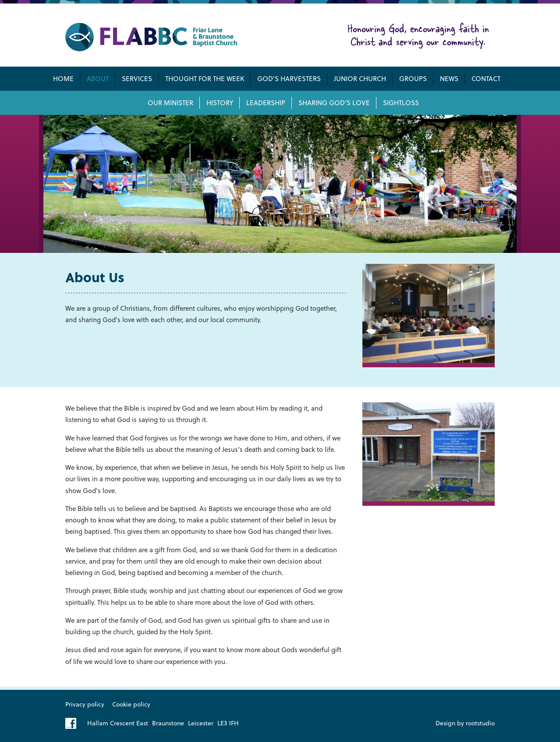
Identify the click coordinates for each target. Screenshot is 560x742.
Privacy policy (85, 704)
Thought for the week (205, 78)
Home (63, 78)
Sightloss (401, 103)
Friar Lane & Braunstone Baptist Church (151, 37)
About (98, 78)
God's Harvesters (289, 78)
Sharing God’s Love (334, 103)
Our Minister (170, 103)
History (220, 103)
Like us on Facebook (71, 723)
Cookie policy (131, 704)
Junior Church (360, 78)
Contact (486, 78)
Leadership (266, 103)
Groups (413, 78)
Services (137, 78)
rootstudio (480, 723)
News (449, 78)
